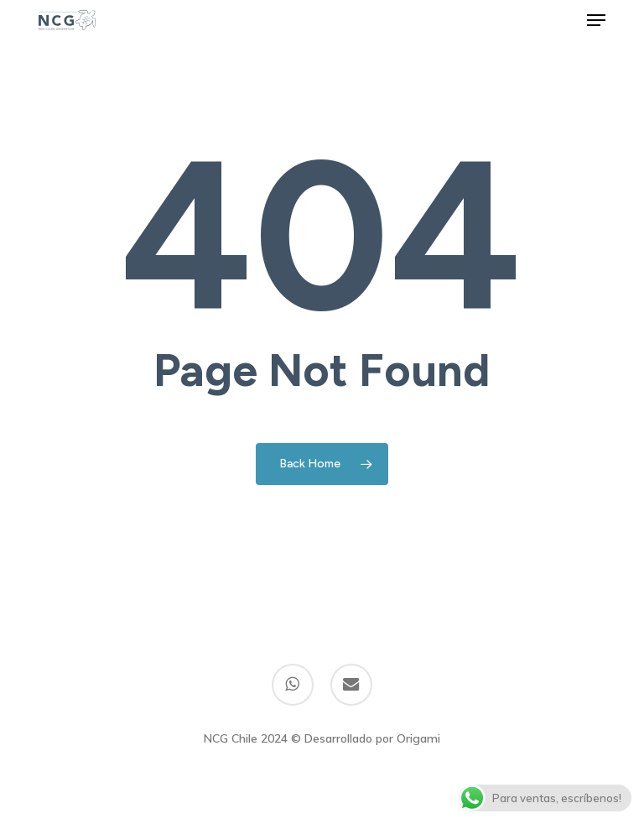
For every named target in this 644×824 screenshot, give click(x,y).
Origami (418, 738)
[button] (596, 20)
